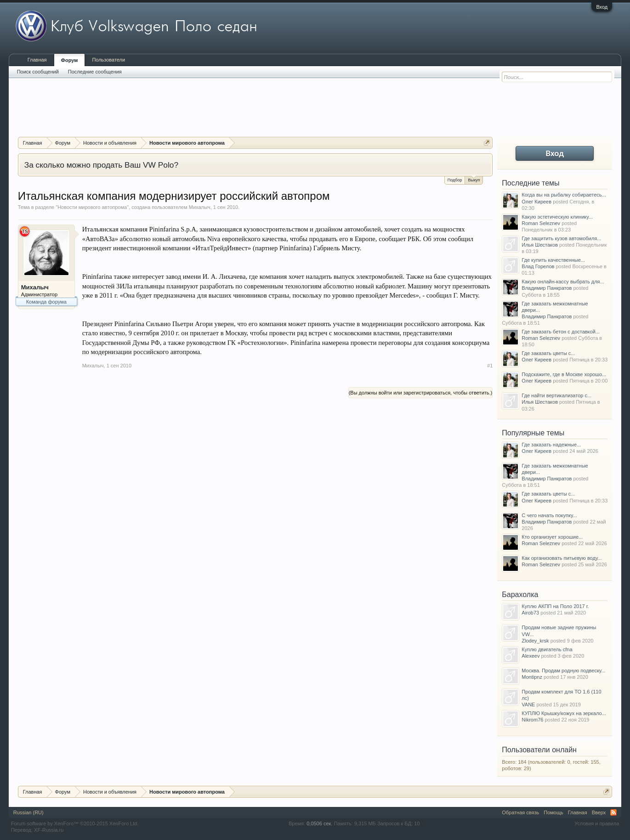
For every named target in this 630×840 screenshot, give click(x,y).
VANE (528, 705)
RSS (613, 812)
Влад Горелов (538, 266)
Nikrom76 (532, 720)
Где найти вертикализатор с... (556, 395)
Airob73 (530, 613)
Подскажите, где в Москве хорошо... (564, 374)
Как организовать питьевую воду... (562, 558)
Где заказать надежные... (551, 445)
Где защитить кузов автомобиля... (561, 238)
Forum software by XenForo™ (75, 823)
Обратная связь (520, 812)
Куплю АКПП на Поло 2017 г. (555, 606)
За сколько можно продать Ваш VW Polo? (101, 165)
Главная (37, 60)
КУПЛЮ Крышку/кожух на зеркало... (564, 713)
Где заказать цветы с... (548, 353)
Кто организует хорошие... (552, 537)
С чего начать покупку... (549, 515)
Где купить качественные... (553, 260)
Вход (602, 7)
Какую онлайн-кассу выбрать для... (563, 282)
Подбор (455, 180)
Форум (70, 60)
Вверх (599, 812)
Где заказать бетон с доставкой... (561, 332)
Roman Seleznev (541, 223)
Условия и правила (597, 823)
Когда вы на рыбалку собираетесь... (564, 195)
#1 (490, 366)
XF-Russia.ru (49, 830)
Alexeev (531, 656)
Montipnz (532, 677)
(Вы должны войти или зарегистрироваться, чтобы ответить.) (421, 393)
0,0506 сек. (319, 823)
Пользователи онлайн (539, 750)
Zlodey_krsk (535, 641)
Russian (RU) (28, 812)
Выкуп (474, 179)
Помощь (553, 812)
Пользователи (108, 60)
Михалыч (200, 207)
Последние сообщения (95, 72)
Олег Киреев (536, 202)
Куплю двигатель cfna (547, 649)
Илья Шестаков (540, 245)
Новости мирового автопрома (92, 207)
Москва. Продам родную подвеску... (563, 671)
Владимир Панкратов (547, 288)
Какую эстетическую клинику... (557, 217)
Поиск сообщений (38, 72)
